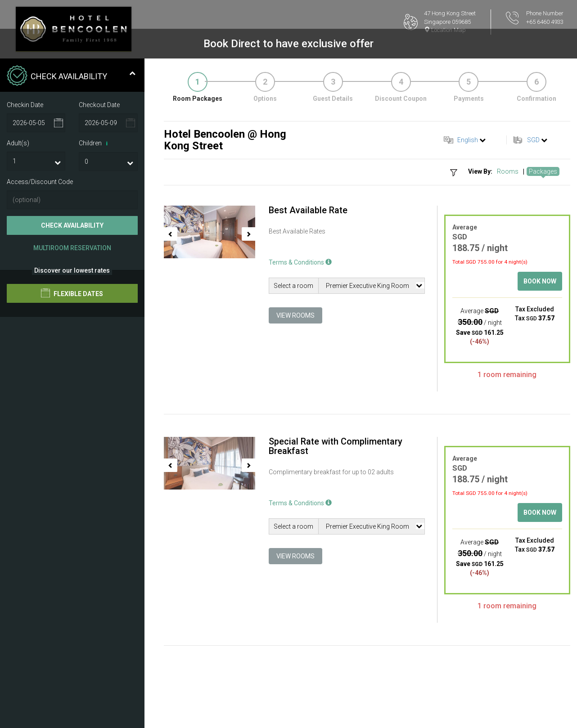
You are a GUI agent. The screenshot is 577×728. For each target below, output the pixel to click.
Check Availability (72, 225)
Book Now (540, 281)
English (468, 140)
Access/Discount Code (40, 182)
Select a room (293, 286)
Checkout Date (99, 105)
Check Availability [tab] (71, 76)
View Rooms (295, 315)
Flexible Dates (72, 293)
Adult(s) (18, 143)
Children (95, 144)
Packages (543, 171)
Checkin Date (25, 105)
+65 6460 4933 (545, 22)
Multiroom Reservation (72, 248)
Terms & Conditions (300, 262)
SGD (533, 140)
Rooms (508, 171)
